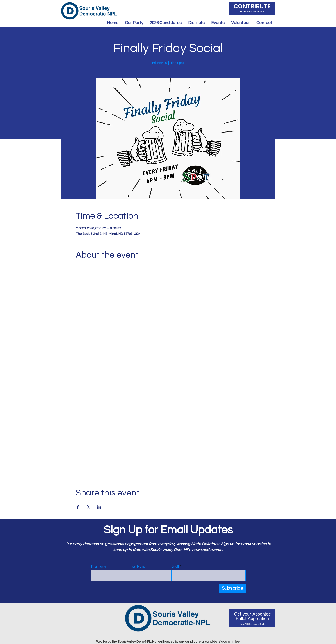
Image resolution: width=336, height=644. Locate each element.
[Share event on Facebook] (78, 507)
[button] (166, 23)
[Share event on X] (88, 507)
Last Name (138, 566)
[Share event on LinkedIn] (99, 507)
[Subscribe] (232, 588)
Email (175, 566)
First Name (99, 566)
